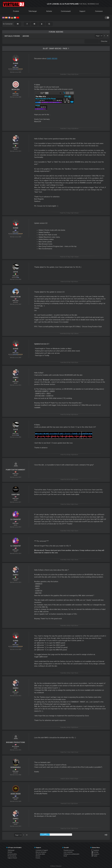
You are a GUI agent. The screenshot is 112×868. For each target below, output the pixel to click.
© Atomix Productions (56, 866)
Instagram (95, 854)
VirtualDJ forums (12, 36)
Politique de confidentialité (71, 854)
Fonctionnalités (12, 854)
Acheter (49, 11)
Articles (38, 856)
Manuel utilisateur (41, 852)
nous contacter (68, 852)
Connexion (99, 11)
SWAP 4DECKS (52, 59)
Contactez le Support (42, 850)
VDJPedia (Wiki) (40, 854)
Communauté (66, 11)
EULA (65, 856)
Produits (16, 11)
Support (82, 11)
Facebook (95, 850)
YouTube (95, 852)
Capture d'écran (12, 858)
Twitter (94, 856)
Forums (38, 858)
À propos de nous (69, 850)
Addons (26, 36)
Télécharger (33, 11)
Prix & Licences (12, 856)
